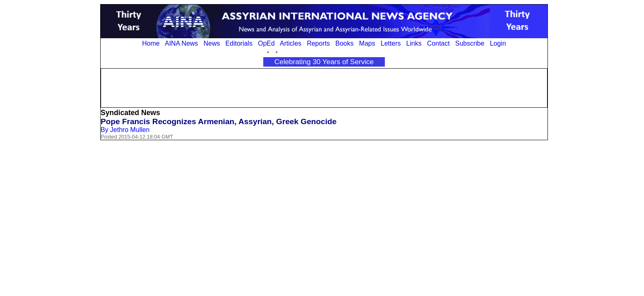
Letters (391, 43)
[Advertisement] (324, 87)
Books (345, 43)
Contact (438, 43)
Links (414, 43)
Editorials (239, 43)
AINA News (181, 43)
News (212, 43)
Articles (290, 43)
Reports (318, 43)
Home (151, 43)
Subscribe (470, 43)
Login (498, 43)
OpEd (266, 43)
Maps (367, 43)
